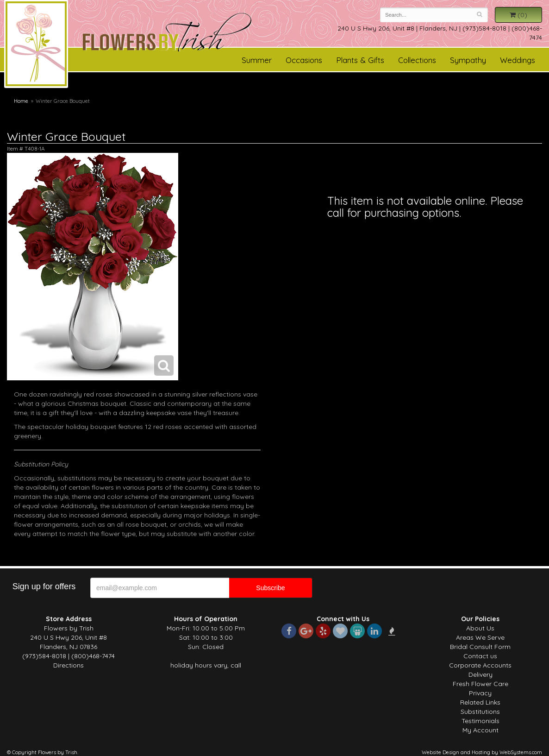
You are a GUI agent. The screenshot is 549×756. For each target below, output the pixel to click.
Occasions (304, 60)
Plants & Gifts (360, 60)
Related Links (480, 702)
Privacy (480, 693)
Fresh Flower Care (480, 684)
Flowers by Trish (36, 45)
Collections (417, 60)
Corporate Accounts (480, 665)
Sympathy (468, 60)
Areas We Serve (480, 637)
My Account (480, 730)
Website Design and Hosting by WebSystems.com (482, 752)
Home (21, 101)
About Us (480, 628)
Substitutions (480, 712)
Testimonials (480, 721)
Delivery (480, 674)
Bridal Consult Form (480, 647)
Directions (69, 665)
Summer (257, 60)
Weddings (518, 60)
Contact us (480, 656)
